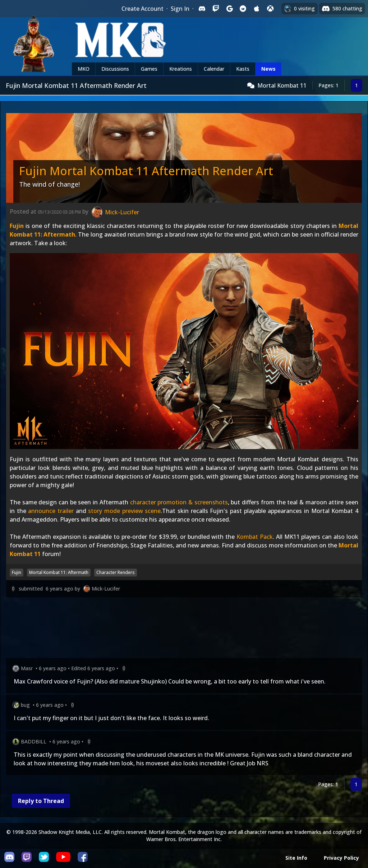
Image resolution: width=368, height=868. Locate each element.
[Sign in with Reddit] (243, 9)
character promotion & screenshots (179, 502)
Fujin (17, 226)
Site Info (296, 858)
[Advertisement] (184, 629)
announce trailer (51, 511)
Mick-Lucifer (106, 589)
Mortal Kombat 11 (282, 85)
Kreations (181, 69)
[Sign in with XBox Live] (270, 9)
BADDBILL (34, 741)
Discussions (115, 69)
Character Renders (116, 572)
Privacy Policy (341, 858)
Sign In (180, 9)
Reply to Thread (41, 801)
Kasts (243, 69)
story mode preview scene (124, 511)
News (268, 69)
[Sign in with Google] (229, 9)
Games (149, 69)
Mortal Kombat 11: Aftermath (59, 572)
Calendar (214, 69)
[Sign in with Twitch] (216, 9)
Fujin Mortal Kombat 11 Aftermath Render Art (146, 171)
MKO (84, 69)
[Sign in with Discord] (202, 9)
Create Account (142, 9)
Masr (27, 668)
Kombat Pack (255, 537)
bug (25, 705)
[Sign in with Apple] (257, 9)
